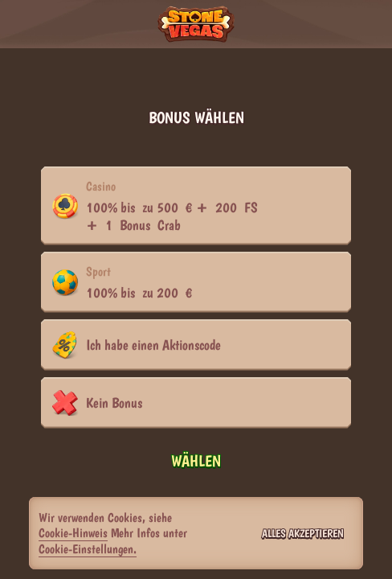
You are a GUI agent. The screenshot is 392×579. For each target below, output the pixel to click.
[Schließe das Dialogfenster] (365, 118)
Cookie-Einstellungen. (88, 549)
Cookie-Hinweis (73, 533)
